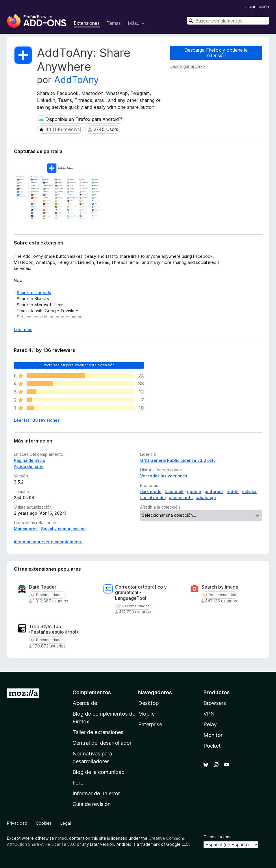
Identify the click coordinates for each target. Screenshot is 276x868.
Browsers (215, 703)
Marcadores (26, 529)
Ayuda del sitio (29, 466)
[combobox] (228, 21)
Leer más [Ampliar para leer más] (23, 330)
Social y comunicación (63, 529)
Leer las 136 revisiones (37, 420)
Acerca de (85, 703)
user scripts (181, 498)
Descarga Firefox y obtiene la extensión (216, 53)
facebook (174, 491)
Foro (78, 783)
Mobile (146, 714)
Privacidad (17, 823)
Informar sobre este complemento (48, 542)
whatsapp (206, 498)
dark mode (151, 491)
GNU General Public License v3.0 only (178, 460)
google (194, 491)
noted (61, 838)
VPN (209, 714)
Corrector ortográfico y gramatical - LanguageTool (141, 592)
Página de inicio (30, 460)
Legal (66, 823)
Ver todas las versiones (164, 476)
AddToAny (76, 80)
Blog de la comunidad (99, 772)
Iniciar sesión (257, 6)
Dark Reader (43, 587)
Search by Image (220, 587)
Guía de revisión (92, 804)
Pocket (212, 746)
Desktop (148, 703)
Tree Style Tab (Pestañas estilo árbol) (53, 629)
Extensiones (87, 23)
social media (153, 498)
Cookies (44, 823)
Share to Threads (34, 293)
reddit (233, 491)
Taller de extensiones (98, 732)
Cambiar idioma (218, 837)
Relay (210, 724)
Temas (114, 23)
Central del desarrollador (102, 743)
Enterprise (150, 724)
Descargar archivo (187, 66)
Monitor (213, 735)
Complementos (92, 692)
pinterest (214, 491)
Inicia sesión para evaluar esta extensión (79, 365)
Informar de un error (96, 793)
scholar (249, 491)
